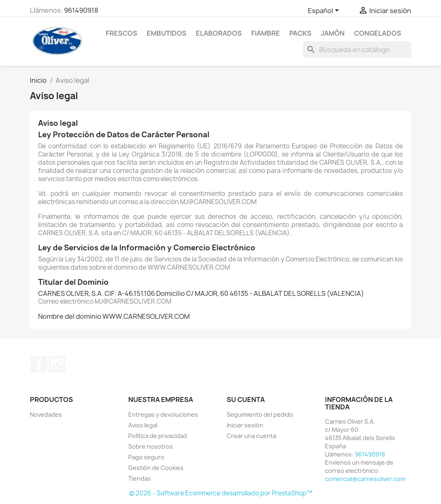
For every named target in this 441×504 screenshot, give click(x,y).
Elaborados (219, 33)
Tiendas (140, 478)
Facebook (39, 364)
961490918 (81, 10)
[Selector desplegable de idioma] (325, 11)
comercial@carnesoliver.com (365, 479)
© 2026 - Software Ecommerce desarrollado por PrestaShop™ (221, 493)
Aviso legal (143, 425)
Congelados (378, 33)
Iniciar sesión (245, 425)
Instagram (57, 364)
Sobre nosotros (151, 446)
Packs (300, 33)
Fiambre (266, 33)
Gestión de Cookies (156, 468)
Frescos (122, 33)
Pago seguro (146, 457)
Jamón (333, 33)
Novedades (46, 414)
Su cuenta (246, 400)
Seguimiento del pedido (260, 414)
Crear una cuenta (251, 436)
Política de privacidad (158, 436)
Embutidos (167, 33)
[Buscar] (357, 50)
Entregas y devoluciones (163, 414)
